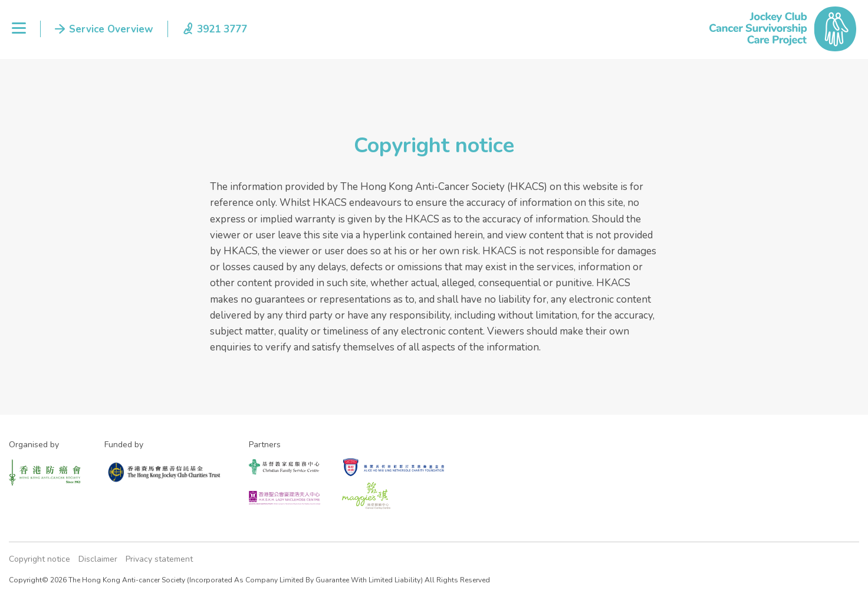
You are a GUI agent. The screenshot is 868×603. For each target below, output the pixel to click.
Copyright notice (40, 559)
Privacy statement (159, 559)
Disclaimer (98, 559)
